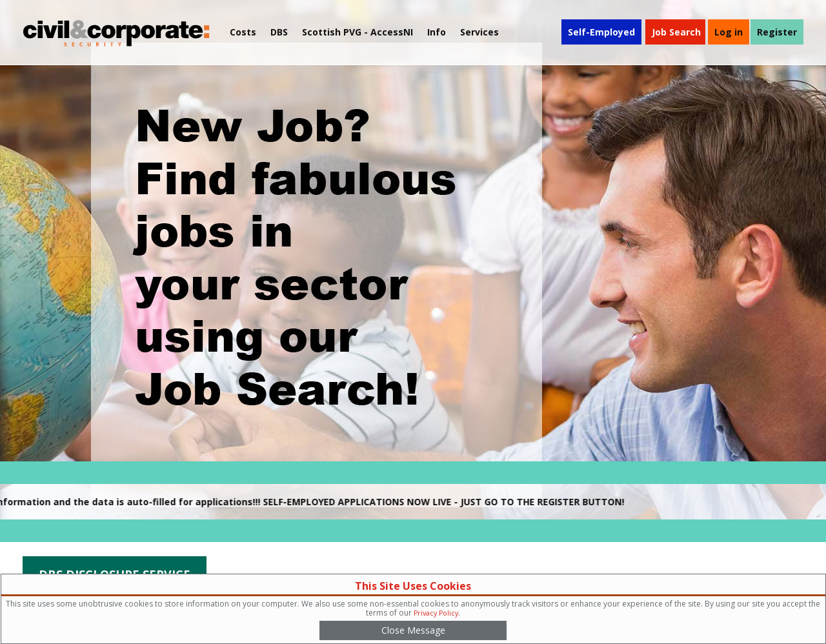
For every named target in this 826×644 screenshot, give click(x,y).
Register (777, 32)
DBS (279, 32)
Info (437, 32)
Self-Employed (601, 32)
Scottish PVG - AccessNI (358, 32)
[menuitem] (358, 32)
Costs (243, 32)
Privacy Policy (436, 613)
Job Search (676, 32)
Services (479, 32)
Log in (729, 32)
